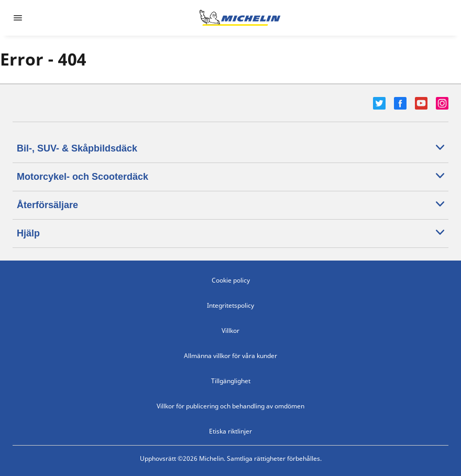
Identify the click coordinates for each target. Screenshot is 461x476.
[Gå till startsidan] (240, 18)
